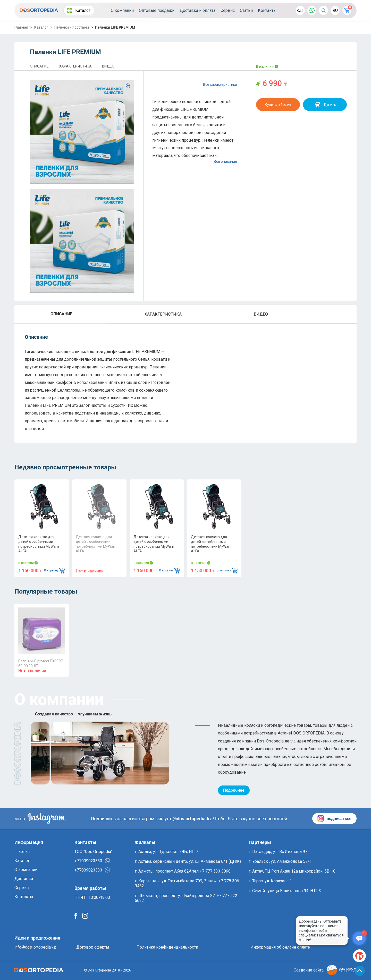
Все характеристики (220, 85)
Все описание (225, 162)
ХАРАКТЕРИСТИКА (75, 66)
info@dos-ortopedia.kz (35, 947)
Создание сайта (325, 970)
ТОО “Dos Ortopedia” (93, 852)
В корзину (54, 571)
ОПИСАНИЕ (39, 66)
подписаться (334, 818)
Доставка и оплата (197, 10)
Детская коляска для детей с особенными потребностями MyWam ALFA (39, 544)
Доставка (24, 879)
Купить (325, 105)
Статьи (246, 10)
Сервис (228, 10)
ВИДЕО (108, 66)
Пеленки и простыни (72, 27)
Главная (21, 27)
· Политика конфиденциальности (166, 947)
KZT (300, 10)
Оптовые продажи (157, 10)
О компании (122, 10)
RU (335, 10)
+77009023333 (92, 861)
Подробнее (234, 790)
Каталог (79, 10)
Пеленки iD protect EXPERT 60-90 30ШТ (41, 663)
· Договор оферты (92, 947)
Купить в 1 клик (278, 105)
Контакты (267, 10)
